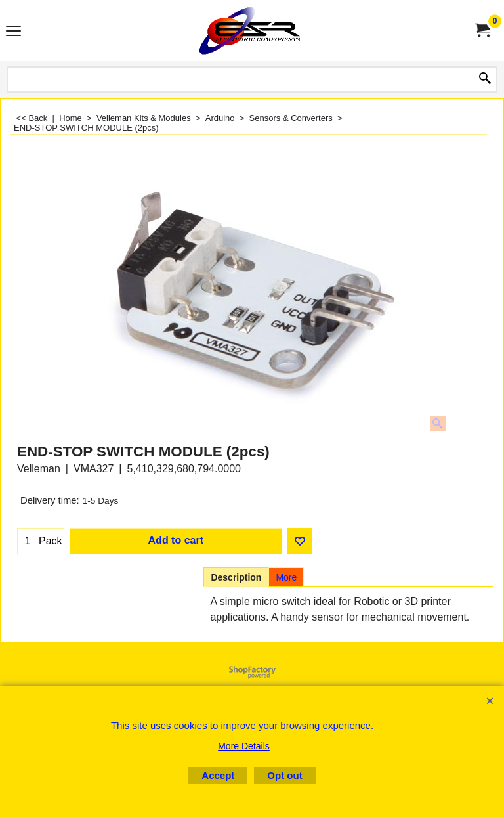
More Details (244, 746)
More (286, 577)
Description (236, 577)
